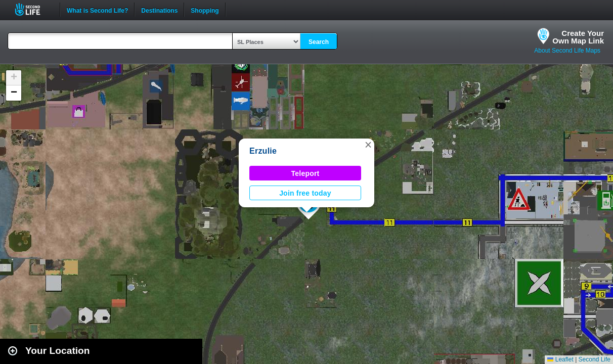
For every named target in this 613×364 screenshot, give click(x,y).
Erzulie (263, 151)
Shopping (205, 10)
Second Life (33, 9)
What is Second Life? (97, 10)
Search (319, 42)
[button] (368, 145)
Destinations (159, 10)
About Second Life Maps (567, 51)
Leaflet (560, 359)
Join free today (305, 193)
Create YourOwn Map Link (578, 37)
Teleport (305, 173)
